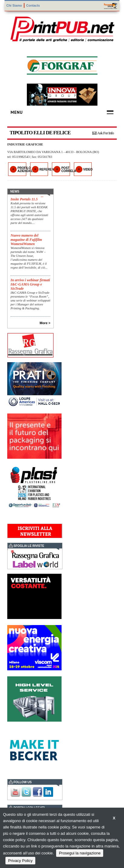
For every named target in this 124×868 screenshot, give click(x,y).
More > (45, 323)
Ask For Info (105, 133)
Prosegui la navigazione (80, 853)
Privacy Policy (20, 861)
